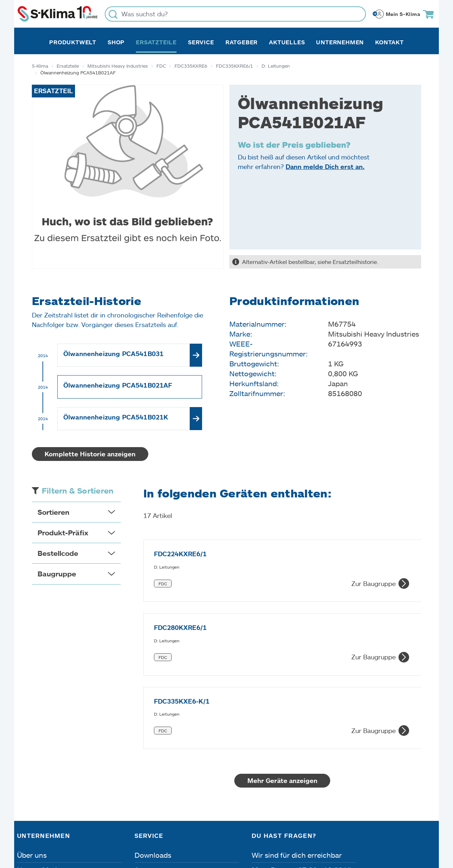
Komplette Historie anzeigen (90, 454)
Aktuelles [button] (287, 42)
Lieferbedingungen (329, 828)
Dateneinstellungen (159, 828)
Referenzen (36, 794)
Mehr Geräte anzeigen (282, 660)
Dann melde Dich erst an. (325, 167)
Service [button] (201, 42)
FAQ (142, 794)
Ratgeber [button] (242, 42)
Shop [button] (116, 42)
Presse (28, 779)
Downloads (153, 734)
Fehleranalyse (157, 764)
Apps (143, 749)
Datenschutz (91, 828)
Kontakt (389, 42)
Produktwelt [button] (73, 42)
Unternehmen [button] (340, 42)
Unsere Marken (42, 749)
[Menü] (432, 761)
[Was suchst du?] (235, 14)
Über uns (32, 734)
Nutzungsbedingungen (244, 828)
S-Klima (40, 66)
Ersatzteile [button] (156, 42)
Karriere (30, 764)
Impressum (36, 828)
